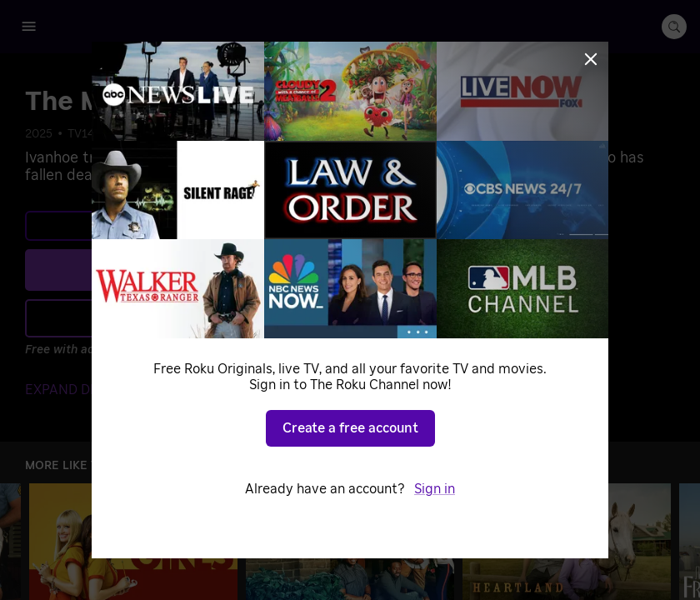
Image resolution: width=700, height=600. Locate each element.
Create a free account (350, 428)
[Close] (591, 59)
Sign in (435, 489)
